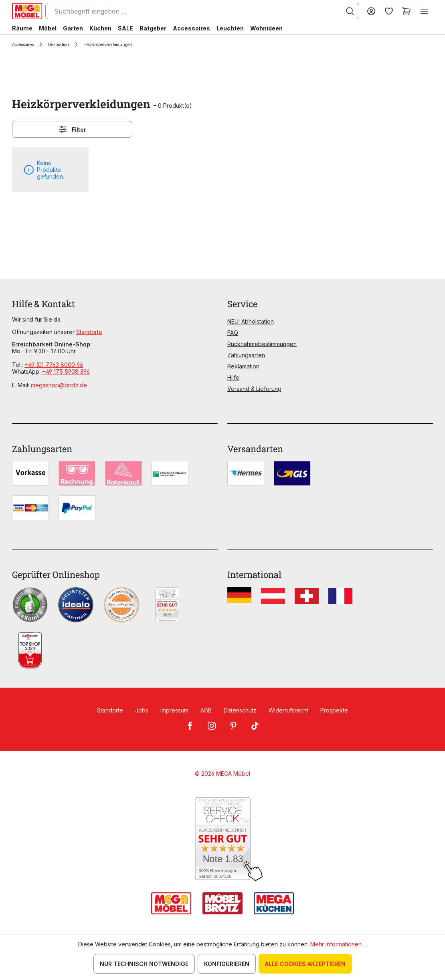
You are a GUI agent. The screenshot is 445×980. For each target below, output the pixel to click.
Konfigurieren (227, 964)
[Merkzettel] (389, 11)
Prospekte (334, 710)
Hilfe (233, 377)
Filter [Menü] (72, 129)
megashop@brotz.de (59, 385)
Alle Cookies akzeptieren (305, 964)
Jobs (142, 710)
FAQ (233, 333)
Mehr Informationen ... (339, 944)
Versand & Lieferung (254, 389)
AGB (206, 710)
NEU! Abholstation (251, 321)
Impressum (174, 710)
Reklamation (243, 366)
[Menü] (424, 11)
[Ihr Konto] (371, 11)
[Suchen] (350, 11)
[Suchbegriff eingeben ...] (202, 11)
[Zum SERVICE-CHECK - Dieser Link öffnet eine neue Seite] (223, 839)
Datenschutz (240, 710)
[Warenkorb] (407, 11)
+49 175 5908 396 (66, 371)
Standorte (89, 332)
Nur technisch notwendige (144, 964)
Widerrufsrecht (288, 710)
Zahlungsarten (246, 355)
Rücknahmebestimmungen (262, 344)
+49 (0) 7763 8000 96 (54, 365)
